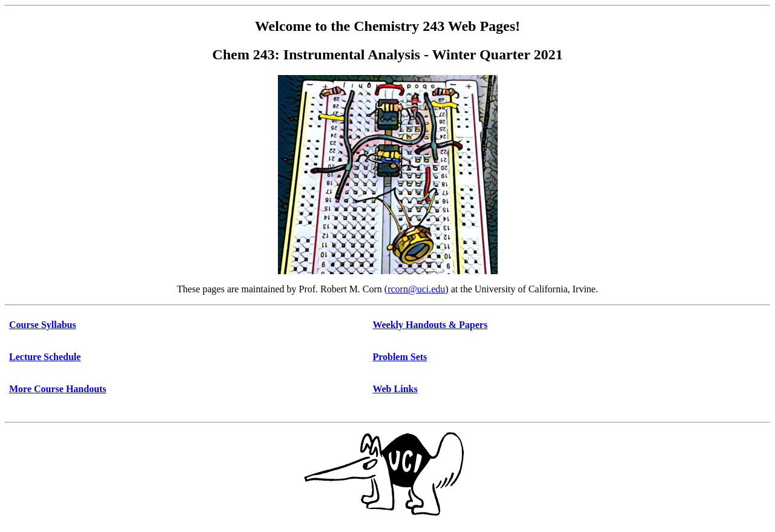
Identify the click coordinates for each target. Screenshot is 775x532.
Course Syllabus (43, 325)
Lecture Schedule (45, 357)
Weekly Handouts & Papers (430, 325)
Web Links (395, 389)
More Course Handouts (58, 389)
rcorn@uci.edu (416, 289)
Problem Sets (400, 357)
